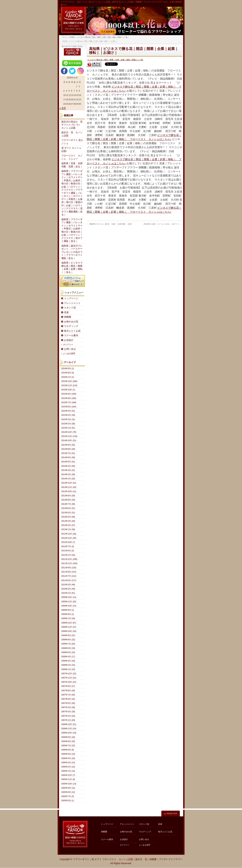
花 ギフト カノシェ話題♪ (71, 150)
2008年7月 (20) (68, 644)
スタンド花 (70, 308)
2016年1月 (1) (68, 377)
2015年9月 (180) (69, 394)
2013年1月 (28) (68, 529)
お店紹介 (69, 340)
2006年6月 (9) (68, 750)
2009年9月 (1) (68, 610)
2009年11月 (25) (69, 602)
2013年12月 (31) (69, 483)
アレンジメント (72, 303)
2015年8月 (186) (69, 398)
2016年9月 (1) (68, 368)
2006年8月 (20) (68, 741)
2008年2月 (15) (68, 665)
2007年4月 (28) (68, 707)
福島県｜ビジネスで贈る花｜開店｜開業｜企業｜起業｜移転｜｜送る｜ (72, 267)
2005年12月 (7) (68, 775)
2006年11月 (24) (69, 729)
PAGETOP (172, 813)
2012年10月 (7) (68, 542)
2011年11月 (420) (69, 563)
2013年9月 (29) (68, 496)
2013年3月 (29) (68, 521)
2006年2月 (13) (68, 767)
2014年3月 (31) (68, 470)
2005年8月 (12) (68, 792)
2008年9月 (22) (68, 635)
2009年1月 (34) (68, 618)
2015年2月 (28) (68, 424)
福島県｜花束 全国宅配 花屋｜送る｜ (72, 165)
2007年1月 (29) (68, 720)
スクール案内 (71, 335)
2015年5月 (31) (68, 411)
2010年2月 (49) (68, 589)
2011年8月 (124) (69, 572)
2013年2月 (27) (68, 525)
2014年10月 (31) (69, 440)
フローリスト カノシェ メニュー (72, 157)
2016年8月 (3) (68, 373)
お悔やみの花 (71, 322)
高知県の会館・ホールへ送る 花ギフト (163, 224)
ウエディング (71, 326)
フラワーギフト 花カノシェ (72, 142)
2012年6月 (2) (68, 551)
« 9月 (63, 108)
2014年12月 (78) (69, 432)
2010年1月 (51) (68, 593)
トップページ (71, 298)
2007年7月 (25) (68, 695)
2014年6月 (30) (68, 457)
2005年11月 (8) (68, 779)
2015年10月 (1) (68, 390)
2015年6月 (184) (69, 407)
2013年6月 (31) (68, 508)
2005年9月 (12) (68, 788)
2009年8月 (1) (68, 614)
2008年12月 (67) (69, 623)
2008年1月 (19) (68, 669)
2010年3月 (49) (68, 585)
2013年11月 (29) (69, 487)
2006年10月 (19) (69, 733)
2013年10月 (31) (69, 491)
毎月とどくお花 (72, 331)
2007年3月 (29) (68, 712)
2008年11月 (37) (69, 627)
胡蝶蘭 (68, 317)
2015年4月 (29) (68, 415)
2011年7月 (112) (69, 576)
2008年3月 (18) (68, 661)
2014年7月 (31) (68, 453)
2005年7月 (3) (68, 796)
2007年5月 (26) (68, 703)
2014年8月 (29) (68, 449)
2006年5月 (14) (68, 754)
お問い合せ (70, 349)
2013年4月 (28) (68, 517)
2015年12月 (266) (69, 381)
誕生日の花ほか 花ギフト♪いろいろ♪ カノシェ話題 (72, 125)
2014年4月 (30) (68, 466)
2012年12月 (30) (69, 534)
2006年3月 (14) (68, 763)
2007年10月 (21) (69, 682)
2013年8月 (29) (68, 500)
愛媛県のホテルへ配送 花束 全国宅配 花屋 (109, 224)
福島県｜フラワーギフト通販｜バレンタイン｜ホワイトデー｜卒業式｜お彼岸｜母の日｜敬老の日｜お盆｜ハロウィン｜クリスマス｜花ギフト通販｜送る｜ (72, 230)
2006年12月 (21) (69, 724)
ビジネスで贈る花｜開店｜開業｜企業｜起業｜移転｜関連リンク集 (115, 60)
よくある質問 (69, 354)
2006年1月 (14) (68, 771)
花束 (66, 312)
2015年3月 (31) (68, 419)
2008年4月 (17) (68, 657)
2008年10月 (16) (69, 631)
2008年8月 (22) (68, 640)
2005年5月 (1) (68, 801)
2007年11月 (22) (69, 678)
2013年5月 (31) (68, 513)
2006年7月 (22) (68, 746)
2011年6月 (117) (69, 580)
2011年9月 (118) (69, 568)
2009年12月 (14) (69, 597)
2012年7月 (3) (68, 546)
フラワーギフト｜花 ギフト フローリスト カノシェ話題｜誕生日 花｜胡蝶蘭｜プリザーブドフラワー (128, 859)
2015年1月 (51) (68, 428)
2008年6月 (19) (68, 648)
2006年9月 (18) (68, 737)
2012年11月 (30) (69, 538)
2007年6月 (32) (68, 699)
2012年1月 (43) (68, 555)
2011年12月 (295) (69, 559)
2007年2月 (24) (68, 716)
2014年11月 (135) (69, 436)
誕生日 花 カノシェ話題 (72, 134)
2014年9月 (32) (68, 445)
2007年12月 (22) (69, 674)
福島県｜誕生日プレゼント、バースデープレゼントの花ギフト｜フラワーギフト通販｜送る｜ (72, 252)
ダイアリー (68, 345)
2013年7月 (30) (68, 504)
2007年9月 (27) (68, 686)
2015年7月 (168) (69, 402)
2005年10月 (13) (69, 784)
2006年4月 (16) (68, 758)
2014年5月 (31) (68, 462)
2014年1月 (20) (68, 479)
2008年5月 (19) (68, 652)
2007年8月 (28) (68, 691)
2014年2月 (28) (68, 474)
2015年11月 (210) (69, 385)
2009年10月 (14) (69, 606)
